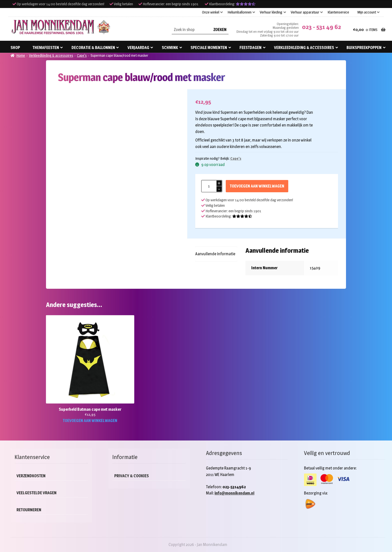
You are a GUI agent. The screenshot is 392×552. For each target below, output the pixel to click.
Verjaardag (138, 48)
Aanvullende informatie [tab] (215, 254)
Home (21, 55)
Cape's (82, 55)
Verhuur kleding (271, 12)
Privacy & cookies (131, 476)
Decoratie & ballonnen (93, 48)
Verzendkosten (31, 476)
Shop (15, 48)
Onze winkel (211, 12)
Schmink (170, 48)
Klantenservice (338, 12)
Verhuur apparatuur (305, 12)
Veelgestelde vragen (36, 493)
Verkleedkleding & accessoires (304, 48)
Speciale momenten (209, 48)
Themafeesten (46, 48)
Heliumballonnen (239, 12)
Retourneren (29, 510)
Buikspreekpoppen (364, 48)
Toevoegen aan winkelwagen (257, 186)
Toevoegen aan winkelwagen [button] (90, 421)
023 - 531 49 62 (321, 27)
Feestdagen (250, 48)
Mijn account (367, 12)
